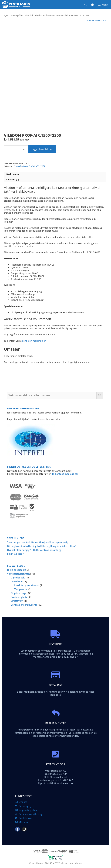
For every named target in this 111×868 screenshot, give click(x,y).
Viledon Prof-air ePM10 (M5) (48, 15)
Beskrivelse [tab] (13, 174)
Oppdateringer (19, 593)
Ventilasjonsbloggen (18, 574)
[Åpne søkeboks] (85, 5)
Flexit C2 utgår (15, 554)
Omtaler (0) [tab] (13, 179)
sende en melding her (34, 341)
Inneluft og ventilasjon (27, 585)
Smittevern (17, 601)
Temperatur (21, 589)
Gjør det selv (18, 578)
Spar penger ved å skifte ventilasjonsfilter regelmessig (38, 542)
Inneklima (16, 581)
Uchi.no (78, 863)
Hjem (7, 15)
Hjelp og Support (17, 570)
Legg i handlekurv (42, 149)
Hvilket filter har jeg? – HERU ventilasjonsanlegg (34, 550)
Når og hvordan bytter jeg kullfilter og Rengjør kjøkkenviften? (42, 546)
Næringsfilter (17, 15)
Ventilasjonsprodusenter (25, 605)
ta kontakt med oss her (65, 474)
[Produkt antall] (16, 149)
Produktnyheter (20, 597)
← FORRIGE (92, 20)
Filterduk (29, 15)
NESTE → (102, 20)
